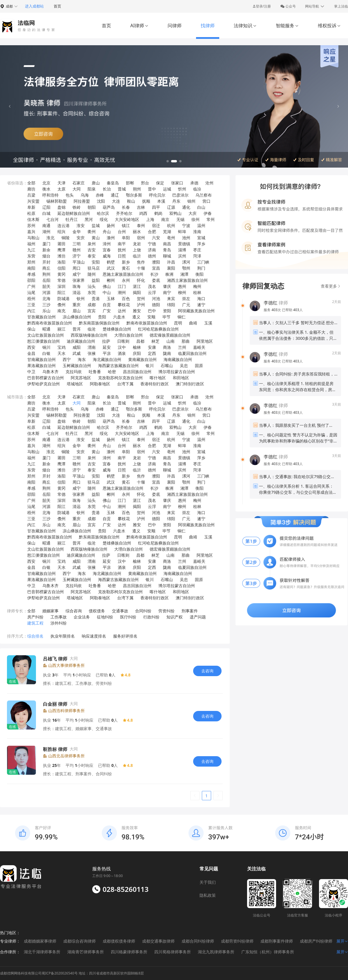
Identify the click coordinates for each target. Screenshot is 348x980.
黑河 (89, 219)
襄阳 (171, 268)
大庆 (193, 213)
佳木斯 (33, 219)
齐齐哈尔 (124, 213)
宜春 (107, 250)
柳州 (182, 292)
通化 (186, 207)
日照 (122, 256)
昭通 (46, 329)
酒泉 (122, 353)
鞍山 (131, 201)
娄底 (156, 280)
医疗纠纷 (128, 617)
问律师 (175, 26)
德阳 (156, 305)
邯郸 (130, 183)
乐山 (46, 311)
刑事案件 (190, 611)
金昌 (31, 353)
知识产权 (175, 617)
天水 (61, 353)
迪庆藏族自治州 (81, 341)
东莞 (92, 292)
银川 (150, 365)
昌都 (140, 341)
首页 (57, 6)
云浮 (152, 292)
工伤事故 (59, 617)
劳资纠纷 (166, 611)
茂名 (152, 286)
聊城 (167, 256)
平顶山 (79, 262)
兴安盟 (33, 201)
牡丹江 (72, 219)
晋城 (122, 189)
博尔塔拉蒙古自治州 (177, 372)
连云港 (64, 225)
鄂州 (186, 268)
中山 (107, 292)
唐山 (96, 183)
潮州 (122, 292)
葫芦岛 (109, 207)
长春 (126, 207)
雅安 (137, 311)
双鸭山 (175, 213)
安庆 (81, 238)
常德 (61, 280)
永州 (126, 280)
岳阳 (46, 280)
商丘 (46, 268)
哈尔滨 (103, 213)
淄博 (182, 250)
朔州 (137, 189)
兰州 (182, 347)
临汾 (197, 189)
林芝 (155, 341)
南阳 (31, 268)
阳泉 (92, 189)
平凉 (107, 353)
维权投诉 (329, 26)
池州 (186, 238)
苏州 (31, 225)
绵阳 (171, 305)
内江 (31, 311)
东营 (31, 256)
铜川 (46, 347)
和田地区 (181, 378)
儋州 (61, 305)
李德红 (271, 303)
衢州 (92, 232)
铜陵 (66, 238)
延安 (107, 347)
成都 (92, 305)
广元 (186, 305)
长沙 (154, 274)
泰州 (141, 225)
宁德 (152, 244)
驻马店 (94, 268)
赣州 (77, 250)
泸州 (141, 305)
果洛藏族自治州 (41, 365)
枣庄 (197, 250)
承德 (194, 183)
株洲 (169, 274)
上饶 (137, 250)
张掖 (92, 353)
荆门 (201, 268)
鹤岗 (158, 213)
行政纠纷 (151, 617)
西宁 (67, 359)
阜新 (31, 207)
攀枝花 (124, 305)
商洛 (167, 347)
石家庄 (79, 183)
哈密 (112, 372)
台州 (122, 232)
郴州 (111, 280)
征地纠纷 (105, 617)
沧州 (209, 183)
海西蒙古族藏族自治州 (118, 365)
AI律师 (139, 26)
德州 (152, 256)
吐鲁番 (95, 372)
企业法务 (82, 617)
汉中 (122, 347)
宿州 (141, 238)
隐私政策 (208, 895)
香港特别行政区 (155, 384)
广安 (107, 311)
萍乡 (201, 244)
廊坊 (31, 189)
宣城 (201, 238)
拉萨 (106, 341)
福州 (31, 244)
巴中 (152, 311)
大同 (77, 189)
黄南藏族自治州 (142, 359)
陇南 (167, 353)
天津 (61, 183)
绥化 (104, 219)
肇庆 (167, 286)
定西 (152, 353)
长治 (107, 189)
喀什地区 (158, 378)
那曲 (186, 341)
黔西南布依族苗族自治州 (50, 323)
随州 (92, 274)
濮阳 (156, 262)
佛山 (107, 286)
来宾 (171, 298)
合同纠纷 (143, 611)
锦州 (191, 201)
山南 (171, 341)
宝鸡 (61, 347)
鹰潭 (61, 250)
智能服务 (287, 26)
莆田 (61, 244)
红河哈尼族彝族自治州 (158, 329)
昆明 (178, 323)
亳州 (171, 238)
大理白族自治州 (128, 335)
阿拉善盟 (82, 201)
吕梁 (31, 195)
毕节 (166, 317)
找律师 (208, 26)
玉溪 (208, 323)
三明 (77, 244)
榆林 (137, 347)
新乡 (126, 262)
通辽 (115, 195)
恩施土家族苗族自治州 (123, 274)
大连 (116, 201)
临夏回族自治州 (192, 353)
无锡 (180, 219)
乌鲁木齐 (50, 372)
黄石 (126, 268)
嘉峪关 (199, 347)
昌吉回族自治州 (137, 372)
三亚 (31, 305)
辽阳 (46, 207)
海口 (201, 298)
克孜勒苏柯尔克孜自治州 (120, 378)
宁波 (186, 225)
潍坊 (61, 256)
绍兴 (61, 232)
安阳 (96, 262)
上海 (150, 219)
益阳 (96, 280)
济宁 (77, 256)
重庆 (77, 305)
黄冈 (61, 274)
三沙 (46, 305)
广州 (31, 286)
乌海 (85, 195)
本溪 (161, 201)
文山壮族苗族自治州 (46, 335)
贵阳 (102, 317)
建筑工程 (35, 623)
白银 (46, 353)
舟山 (107, 232)
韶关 (46, 286)
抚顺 (146, 201)
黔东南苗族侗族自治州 (99, 323)
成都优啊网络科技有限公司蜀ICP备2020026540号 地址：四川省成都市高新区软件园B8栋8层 (72, 973)
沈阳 (101, 201)
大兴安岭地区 (127, 219)
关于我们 (208, 882)
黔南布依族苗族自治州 (147, 323)
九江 (31, 250)
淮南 (197, 232)
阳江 (61, 292)
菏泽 (197, 256)
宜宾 (92, 311)
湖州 (46, 232)
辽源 (171, 207)
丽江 (61, 329)
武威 (77, 353)
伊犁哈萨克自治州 (43, 384)
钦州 (81, 298)
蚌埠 (182, 232)
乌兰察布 (204, 195)
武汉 (111, 268)
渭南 (92, 347)
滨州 (182, 256)
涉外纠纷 (59, 623)
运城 (167, 189)
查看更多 (331, 286)
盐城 (96, 225)
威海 (107, 256)
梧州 (31, 298)
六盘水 (119, 317)
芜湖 (167, 232)
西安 (31, 347)
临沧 (92, 329)
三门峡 (203, 262)
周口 (77, 268)
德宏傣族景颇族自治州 (170, 335)
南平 (122, 244)
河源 (46, 292)
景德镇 (184, 244)
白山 (201, 207)
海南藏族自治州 (178, 359)
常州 (211, 219)
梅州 (197, 286)
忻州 (182, 189)
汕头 (92, 286)
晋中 (152, 189)
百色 (126, 298)
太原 (61, 189)
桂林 (197, 292)
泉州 (92, 244)
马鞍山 (33, 238)
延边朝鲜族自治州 (74, 213)
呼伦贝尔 (157, 195)
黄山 (96, 238)
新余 (46, 250)
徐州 (195, 219)
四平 (156, 207)
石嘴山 (167, 365)
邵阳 (31, 280)
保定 (160, 183)
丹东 (176, 201)
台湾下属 (125, 384)
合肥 (152, 232)
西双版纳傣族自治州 (89, 335)
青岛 (167, 250)
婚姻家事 (50, 611)
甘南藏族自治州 (41, 359)
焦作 (141, 262)
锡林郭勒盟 (57, 201)
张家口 (177, 183)
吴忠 (184, 365)
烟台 (46, 256)
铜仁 (182, 317)
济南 (152, 250)
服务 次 (273, 310)
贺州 (141, 298)
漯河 (186, 262)
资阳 (167, 311)
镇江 (126, 225)
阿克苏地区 (81, 378)
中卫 (31, 372)
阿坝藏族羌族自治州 (196, 311)
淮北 (50, 238)
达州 (122, 311)
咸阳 (77, 347)
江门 (122, 286)
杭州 (171, 225)
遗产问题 (198, 617)
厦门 (46, 244)
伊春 (208, 213)
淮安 (81, 225)
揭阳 (137, 292)
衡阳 (200, 274)
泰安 (92, 256)
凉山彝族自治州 (77, 317)
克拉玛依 (74, 372)
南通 (46, 225)
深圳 (61, 286)
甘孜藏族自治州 (41, 317)
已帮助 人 (292, 310)
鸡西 (143, 213)
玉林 (111, 298)
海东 (82, 359)
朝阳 (92, 207)
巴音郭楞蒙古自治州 (46, 378)
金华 (77, 232)
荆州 (46, 274)
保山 (31, 329)
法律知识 (245, 26)
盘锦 (61, 207)
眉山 (77, 311)
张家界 (79, 280)
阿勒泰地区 (100, 384)
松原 (31, 213)
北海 (46, 298)
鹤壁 (111, 262)
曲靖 (193, 323)
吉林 (141, 207)
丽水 (137, 232)
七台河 (52, 219)
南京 (165, 219)
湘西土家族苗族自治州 (187, 280)
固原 (199, 365)
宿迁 (156, 225)
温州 (201, 225)
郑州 (31, 262)
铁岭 (77, 207)
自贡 (107, 305)
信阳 (61, 268)
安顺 (151, 317)
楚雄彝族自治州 (117, 329)
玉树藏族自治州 (77, 365)
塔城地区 (75, 384)
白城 (46, 213)
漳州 (107, 244)
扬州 (111, 225)
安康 (152, 347)
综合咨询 (74, 611)
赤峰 (100, 195)
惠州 (182, 286)
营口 (206, 201)
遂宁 (201, 305)
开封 (46, 262)
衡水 (46, 189)
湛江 (137, 286)
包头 (70, 195)
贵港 (96, 298)
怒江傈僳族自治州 (43, 341)
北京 (46, 183)
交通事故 (120, 611)
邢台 (145, 183)
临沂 (137, 256)
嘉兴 (31, 232)
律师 (276, 303)
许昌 (171, 262)
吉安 (92, 250)
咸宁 (77, 274)
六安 (156, 238)
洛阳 (61, 262)
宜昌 (156, 268)
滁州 (111, 238)
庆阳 (137, 353)
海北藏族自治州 (107, 359)
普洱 (77, 329)
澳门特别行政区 (190, 384)
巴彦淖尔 (180, 195)
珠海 (77, 286)
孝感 (31, 274)
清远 (77, 292)
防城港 (64, 298)
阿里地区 (205, 341)
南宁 (167, 292)
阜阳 (126, 238)
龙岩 (137, 244)
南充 (61, 311)
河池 (156, 298)
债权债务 (97, 611)
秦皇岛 (113, 183)
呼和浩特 (50, 195)
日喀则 (123, 341)
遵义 (136, 317)
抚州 (122, 250)
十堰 (141, 268)
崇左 (186, 298)
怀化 (141, 280)
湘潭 (184, 274)
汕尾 (31, 292)
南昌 (167, 244)
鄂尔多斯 (134, 195)
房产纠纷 (35, 617)
